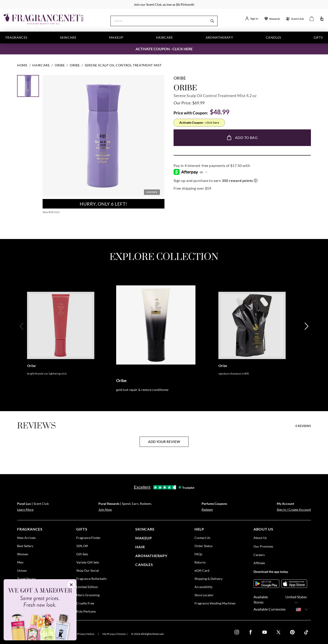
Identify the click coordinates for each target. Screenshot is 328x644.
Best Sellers (25, 546)
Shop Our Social (88, 570)
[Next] (306, 341)
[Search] (159, 20)
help (199, 529)
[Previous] (22, 341)
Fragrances (16, 37)
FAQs (198, 554)
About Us (260, 538)
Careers (259, 555)
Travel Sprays (26, 579)
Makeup (116, 37)
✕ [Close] (71, 585)
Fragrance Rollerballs (91, 579)
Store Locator (204, 595)
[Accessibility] (322, 19)
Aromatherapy (219, 37)
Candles (273, 37)
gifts (82, 529)
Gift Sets (82, 554)
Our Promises (263, 546)
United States (296, 600)
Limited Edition (87, 587)
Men (20, 562)
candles (144, 564)
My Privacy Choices (114, 634)
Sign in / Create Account (294, 509)
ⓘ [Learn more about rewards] (256, 180)
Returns (200, 562)
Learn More (25, 509)
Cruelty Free (85, 603)
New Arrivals (26, 538)
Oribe (180, 78)
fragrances (30, 529)
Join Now (105, 509)
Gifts (318, 37)
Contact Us (202, 538)
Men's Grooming (88, 595)
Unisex (22, 570)
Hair (140, 547)
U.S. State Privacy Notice (80, 634)
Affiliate (259, 563)
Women (23, 554)
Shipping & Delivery (209, 579)
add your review (164, 442)
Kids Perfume (86, 611)
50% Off (82, 546)
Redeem (207, 509)
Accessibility (204, 587)
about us (263, 529)
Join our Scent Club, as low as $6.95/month (164, 4)
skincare (145, 529)
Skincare (68, 37)
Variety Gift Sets (88, 562)
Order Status (204, 546)
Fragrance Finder (88, 538)
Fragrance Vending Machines (215, 603)
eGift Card (202, 570)
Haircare (164, 37)
